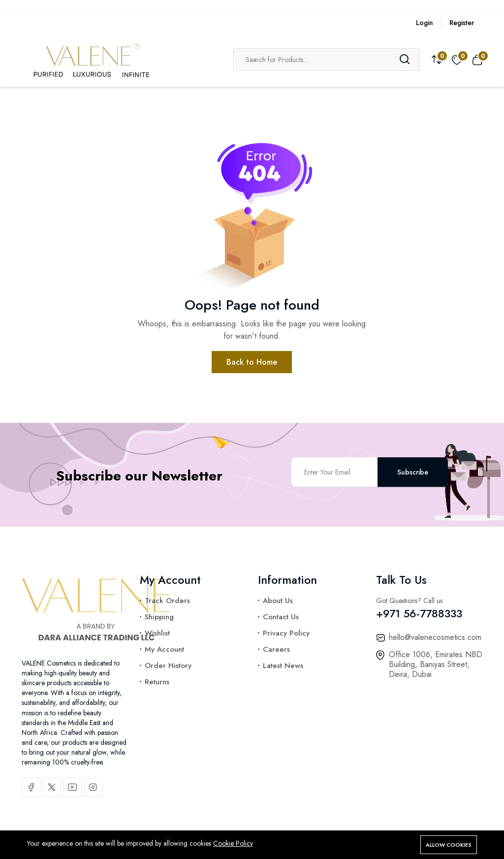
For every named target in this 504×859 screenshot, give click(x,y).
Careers (276, 649)
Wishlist (157, 633)
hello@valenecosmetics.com (435, 637)
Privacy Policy (286, 633)
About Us (278, 601)
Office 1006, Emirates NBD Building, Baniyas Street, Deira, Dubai (436, 664)
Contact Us (281, 617)
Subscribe (413, 472)
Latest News (283, 666)
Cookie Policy (233, 843)
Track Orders (167, 601)
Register (462, 23)
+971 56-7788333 (419, 613)
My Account (164, 649)
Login (425, 23)
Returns (157, 682)
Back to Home (252, 362)
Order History (168, 666)
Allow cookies (449, 845)
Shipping (159, 617)
